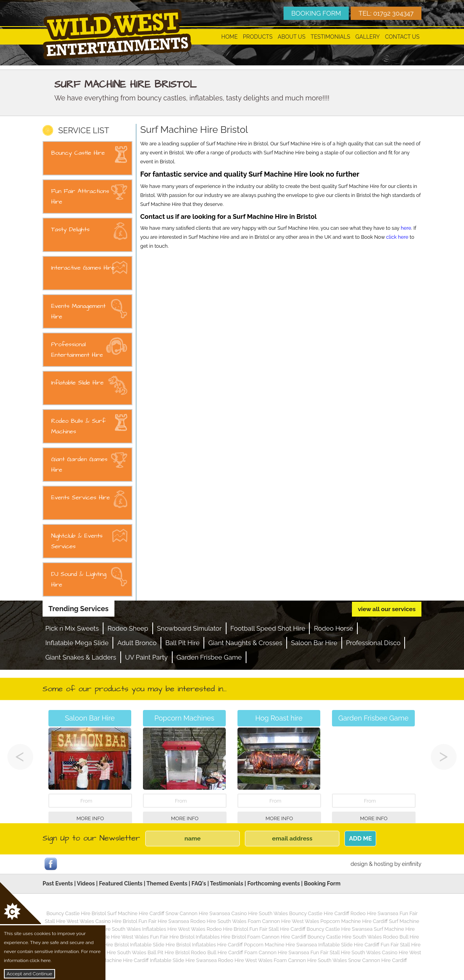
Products (258, 37)
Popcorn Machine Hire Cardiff (354, 921)
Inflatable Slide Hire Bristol (160, 945)
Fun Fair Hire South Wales (112, 929)
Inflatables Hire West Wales (174, 929)
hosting (384, 864)
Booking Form (322, 883)
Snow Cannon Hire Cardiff (377, 960)
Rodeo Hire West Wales (245, 960)
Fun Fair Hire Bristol (172, 937)
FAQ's (199, 883)
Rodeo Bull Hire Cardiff (217, 952)
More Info (90, 818)
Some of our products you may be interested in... (135, 689)
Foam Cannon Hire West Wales (283, 921)
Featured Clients (120, 883)
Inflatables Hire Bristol (221, 937)
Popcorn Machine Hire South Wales (105, 952)
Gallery (368, 37)
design (359, 864)
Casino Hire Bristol (116, 921)
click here (397, 237)
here (406, 228)
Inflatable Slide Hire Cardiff (349, 945)
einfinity (412, 864)
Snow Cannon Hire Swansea (198, 913)
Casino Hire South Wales (260, 913)
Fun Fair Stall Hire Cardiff (277, 929)
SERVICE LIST (84, 131)
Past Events (58, 883)
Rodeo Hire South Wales (218, 921)
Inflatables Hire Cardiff (217, 945)
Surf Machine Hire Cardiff (136, 913)
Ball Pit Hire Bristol (169, 952)
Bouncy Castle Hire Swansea (340, 929)
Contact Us (402, 37)
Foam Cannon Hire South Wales (310, 960)
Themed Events (167, 883)
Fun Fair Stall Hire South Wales (346, 952)
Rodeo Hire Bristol (227, 929)
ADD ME (360, 839)
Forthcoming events (273, 883)
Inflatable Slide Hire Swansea (183, 960)
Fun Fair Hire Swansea (164, 921)
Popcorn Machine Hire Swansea (281, 945)
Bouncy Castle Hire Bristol (76, 913)
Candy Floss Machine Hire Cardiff (111, 960)
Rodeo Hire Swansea (374, 913)
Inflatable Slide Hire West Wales (112, 937)
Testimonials (330, 37)
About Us (292, 37)
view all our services (387, 609)
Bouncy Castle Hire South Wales (344, 937)
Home (230, 37)
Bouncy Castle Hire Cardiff (319, 913)
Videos (86, 883)
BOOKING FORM (316, 13)
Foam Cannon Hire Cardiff (277, 937)
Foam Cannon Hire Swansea (277, 952)
